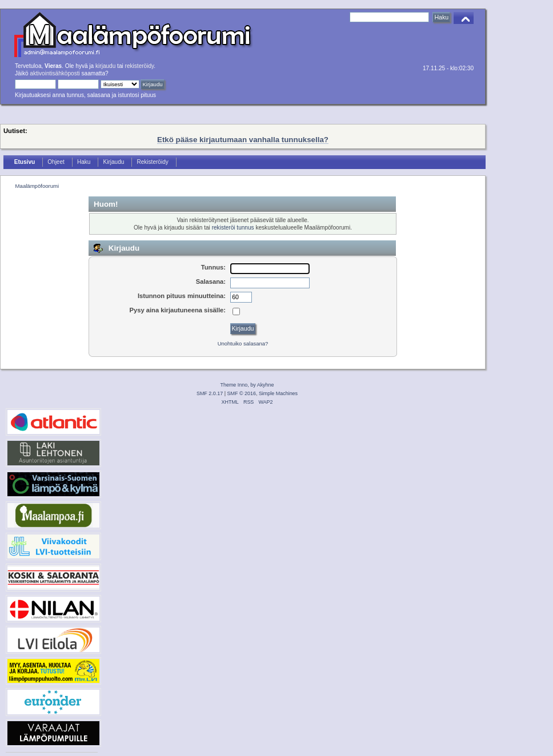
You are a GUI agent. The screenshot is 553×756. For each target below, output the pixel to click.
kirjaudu (105, 66)
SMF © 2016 (242, 393)
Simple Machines (278, 393)
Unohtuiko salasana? (243, 343)
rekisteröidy (140, 66)
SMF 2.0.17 (210, 393)
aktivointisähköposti (55, 73)
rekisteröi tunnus (233, 228)
